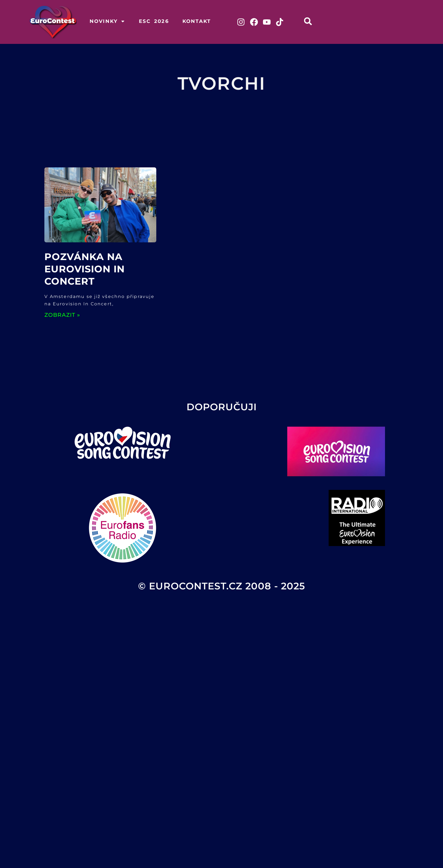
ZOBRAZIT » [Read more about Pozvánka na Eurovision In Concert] (62, 315)
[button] (309, 21)
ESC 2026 (154, 21)
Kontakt (197, 21)
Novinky (107, 21)
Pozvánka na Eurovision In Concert (85, 269)
